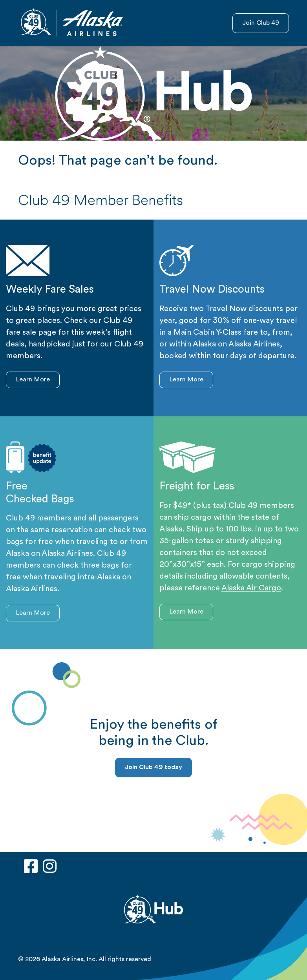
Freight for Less (197, 487)
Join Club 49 (261, 23)
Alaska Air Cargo (251, 588)
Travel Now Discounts (212, 290)
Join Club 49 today (153, 768)
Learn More (33, 380)
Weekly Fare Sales (50, 290)
